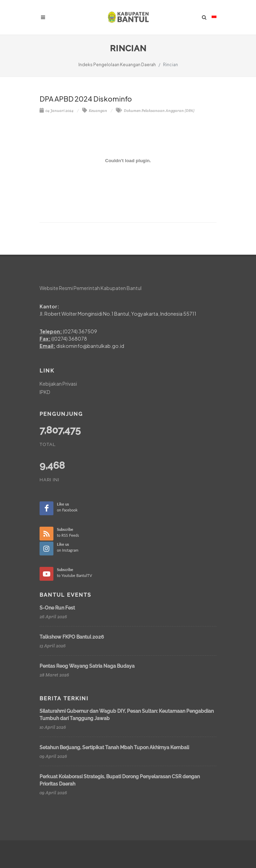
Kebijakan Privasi (58, 384)
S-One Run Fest (57, 608)
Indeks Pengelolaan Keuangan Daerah (117, 65)
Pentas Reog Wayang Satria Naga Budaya (87, 666)
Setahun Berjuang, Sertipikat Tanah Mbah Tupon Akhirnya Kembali (114, 747)
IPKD (45, 392)
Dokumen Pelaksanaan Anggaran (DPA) (155, 111)
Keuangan (95, 111)
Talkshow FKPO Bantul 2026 (72, 637)
